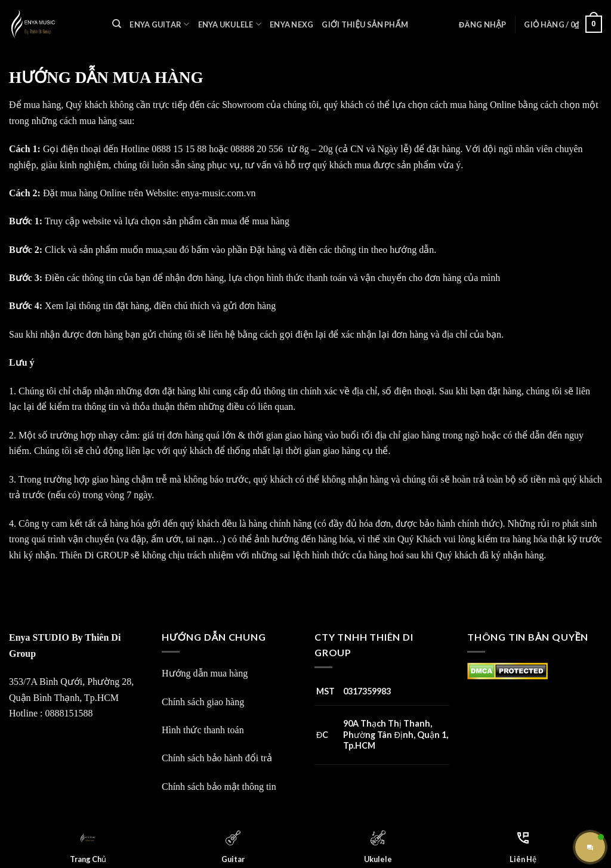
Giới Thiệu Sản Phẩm (365, 24)
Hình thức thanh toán (203, 730)
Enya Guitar (159, 24)
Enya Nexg (291, 24)
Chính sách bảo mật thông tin (219, 787)
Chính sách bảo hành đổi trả (217, 758)
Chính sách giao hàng (203, 702)
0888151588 (69, 713)
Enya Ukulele (230, 24)
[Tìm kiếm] (117, 24)
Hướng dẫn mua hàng (205, 673)
